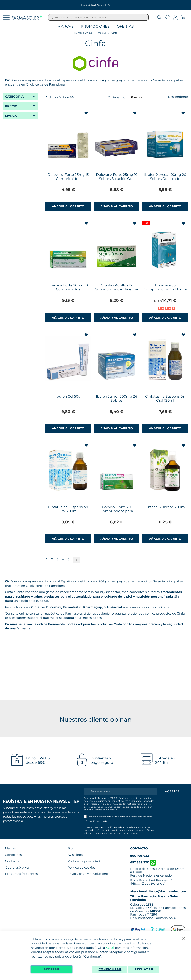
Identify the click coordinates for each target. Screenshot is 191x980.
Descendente (178, 97)
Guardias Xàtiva (17, 868)
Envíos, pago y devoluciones (88, 874)
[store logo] (27, 17)
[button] (86, 113)
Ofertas (125, 27)
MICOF (155, 911)
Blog (71, 848)
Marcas (66, 27)
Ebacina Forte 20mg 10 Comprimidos (68, 287)
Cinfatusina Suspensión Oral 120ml (165, 398)
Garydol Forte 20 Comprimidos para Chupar (117, 511)
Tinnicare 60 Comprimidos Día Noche (165, 287)
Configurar (110, 969)
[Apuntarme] (172, 791)
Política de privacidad (106, 810)
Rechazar (144, 969)
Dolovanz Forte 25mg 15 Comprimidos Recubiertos (68, 179)
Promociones (95, 27)
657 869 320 (143, 862)
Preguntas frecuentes (21, 874)
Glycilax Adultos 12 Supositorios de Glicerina (117, 287)
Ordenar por (117, 97)
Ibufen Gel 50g (68, 396)
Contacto (12, 861)
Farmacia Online (83, 33)
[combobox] (98, 17)
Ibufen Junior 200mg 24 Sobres (117, 398)
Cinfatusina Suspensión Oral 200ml (68, 509)
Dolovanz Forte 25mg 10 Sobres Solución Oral (117, 177)
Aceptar (51, 969)
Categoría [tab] (14, 97)
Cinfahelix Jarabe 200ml (165, 507)
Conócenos (13, 855)
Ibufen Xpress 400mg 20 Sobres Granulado (165, 177)
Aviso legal (76, 855)
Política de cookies (81, 868)
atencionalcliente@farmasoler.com (158, 891)
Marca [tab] (11, 116)
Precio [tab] (11, 106)
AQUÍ (110, 948)
